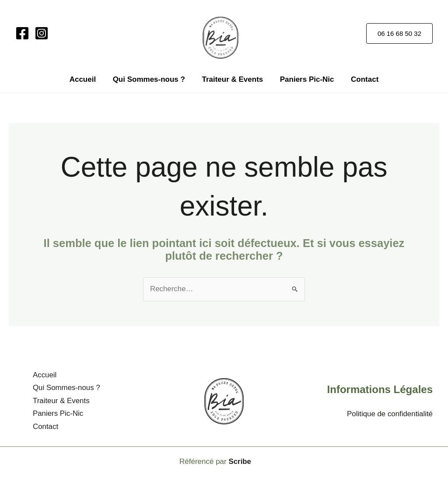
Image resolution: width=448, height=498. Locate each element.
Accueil (87, 79)
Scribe (240, 460)
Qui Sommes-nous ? (151, 79)
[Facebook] (22, 33)
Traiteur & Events (232, 79)
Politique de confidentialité (389, 413)
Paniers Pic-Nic (305, 79)
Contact (361, 79)
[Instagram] (42, 33)
